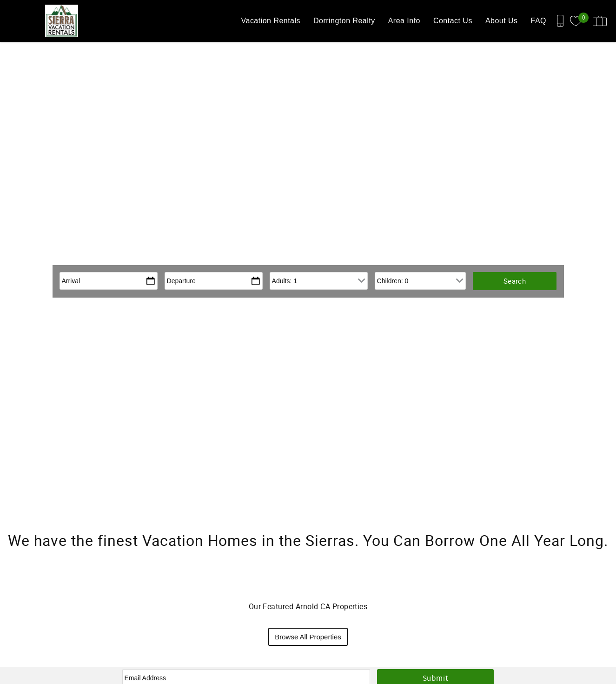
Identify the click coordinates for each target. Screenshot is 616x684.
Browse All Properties (308, 637)
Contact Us (453, 21)
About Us (502, 21)
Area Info (404, 21)
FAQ (539, 21)
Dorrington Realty (344, 21)
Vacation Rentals (271, 21)
